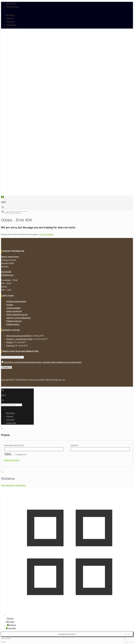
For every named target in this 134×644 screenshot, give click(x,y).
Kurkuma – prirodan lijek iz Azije (19, 339)
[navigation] (67, 479)
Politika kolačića (13, 324)
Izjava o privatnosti (14, 311)
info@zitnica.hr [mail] (13, 7)
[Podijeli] (7, 639)
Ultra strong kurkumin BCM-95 (19, 336)
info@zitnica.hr (7, 275)
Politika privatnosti (14, 321)
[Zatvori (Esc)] (10, 639)
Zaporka (75, 445)
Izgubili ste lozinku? (12, 460)
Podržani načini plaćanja (16, 301)
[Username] (34, 449)
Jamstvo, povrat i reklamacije (18, 318)
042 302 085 (6, 272)
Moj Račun (11, 15)
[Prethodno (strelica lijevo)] (2, 642)
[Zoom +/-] (2, 639)
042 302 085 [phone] (11, 3)
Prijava (8, 454)
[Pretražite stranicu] (17, 213)
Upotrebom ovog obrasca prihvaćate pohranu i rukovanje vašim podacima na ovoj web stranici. (42, 362)
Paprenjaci (11, 346)
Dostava (10, 305)
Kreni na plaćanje (8, 485)
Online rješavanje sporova (17, 315)
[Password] (100, 449)
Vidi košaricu (21, 485)
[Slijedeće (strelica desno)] (5, 642)
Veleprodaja (11, 25)
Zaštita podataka (13, 308)
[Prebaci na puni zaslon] (5, 639)
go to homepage (46, 234)
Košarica (10, 18)
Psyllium (10, 342)
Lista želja (10, 22)
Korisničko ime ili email (14, 445)
